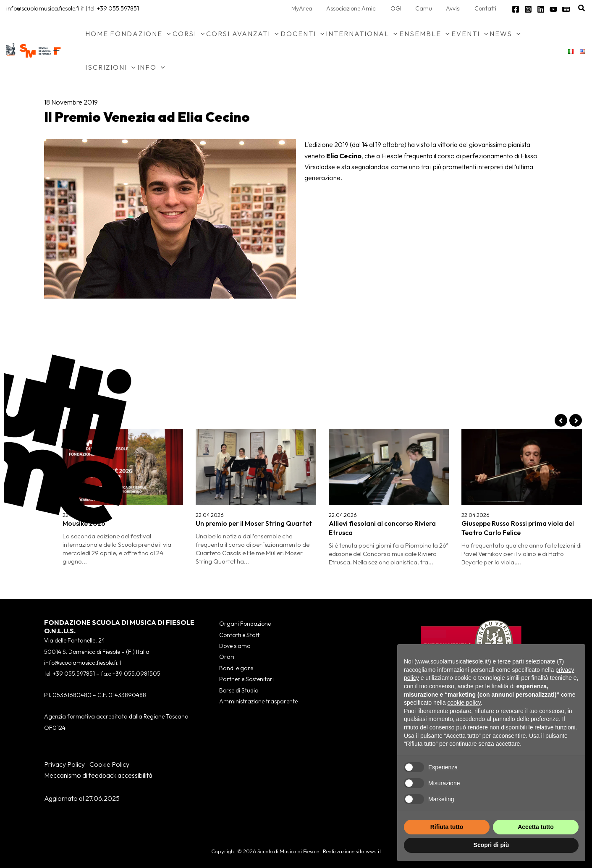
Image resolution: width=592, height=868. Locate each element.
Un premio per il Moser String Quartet (254, 523)
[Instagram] (528, 9)
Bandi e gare (236, 668)
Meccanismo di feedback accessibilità (98, 775)
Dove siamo (235, 646)
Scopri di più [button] (491, 845)
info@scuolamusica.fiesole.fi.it (45, 8)
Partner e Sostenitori (246, 679)
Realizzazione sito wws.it (352, 851)
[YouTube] (553, 9)
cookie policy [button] (464, 703)
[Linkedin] (541, 9)
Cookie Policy (109, 764)
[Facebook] (516, 9)
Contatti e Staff (239, 635)
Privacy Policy (64, 764)
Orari (227, 657)
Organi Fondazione (245, 624)
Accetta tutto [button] (536, 827)
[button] (582, 8)
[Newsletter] (566, 9)
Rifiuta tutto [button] (447, 827)
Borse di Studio (239, 690)
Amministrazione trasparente (258, 701)
